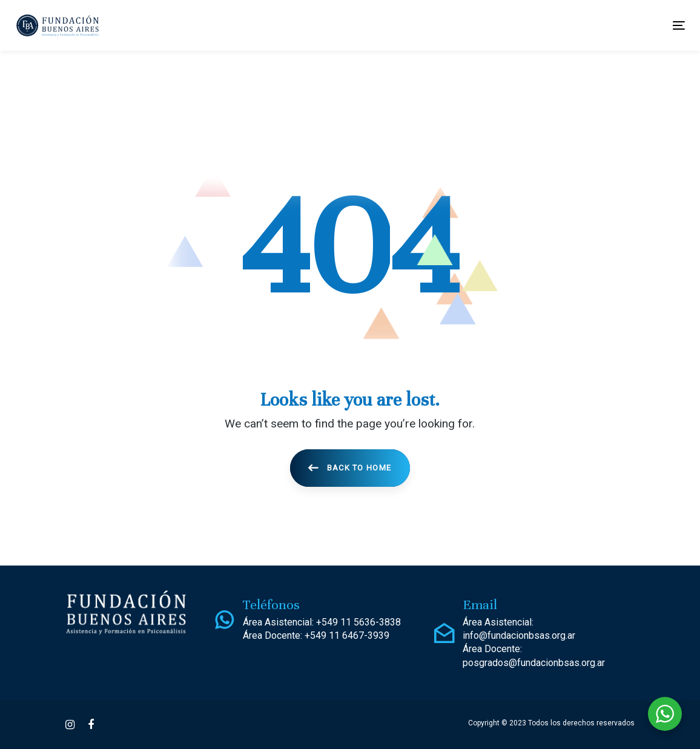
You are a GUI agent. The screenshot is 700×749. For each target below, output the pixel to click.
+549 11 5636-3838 (358, 622)
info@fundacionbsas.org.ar (519, 635)
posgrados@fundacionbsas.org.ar (534, 663)
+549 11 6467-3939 (347, 635)
